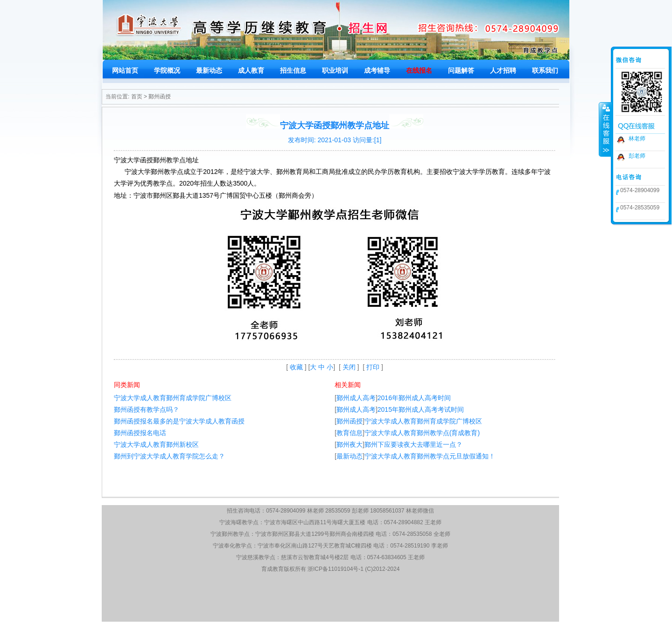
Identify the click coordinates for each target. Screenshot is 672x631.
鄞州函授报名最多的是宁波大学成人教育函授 (179, 421)
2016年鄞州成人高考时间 (414, 398)
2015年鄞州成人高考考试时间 (421, 409)
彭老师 (637, 156)
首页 (137, 97)
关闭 (349, 367)
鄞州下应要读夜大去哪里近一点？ (413, 444)
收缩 (605, 129)
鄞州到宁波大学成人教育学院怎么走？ (169, 456)
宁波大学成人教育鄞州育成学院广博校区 (173, 398)
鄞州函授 (160, 97)
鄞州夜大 (350, 444)
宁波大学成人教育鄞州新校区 (156, 444)
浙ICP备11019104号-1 (336, 569)
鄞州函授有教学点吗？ (147, 409)
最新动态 (350, 456)
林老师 (637, 139)
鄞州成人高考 (356, 398)
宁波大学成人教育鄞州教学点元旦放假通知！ (430, 456)
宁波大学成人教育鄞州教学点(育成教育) (422, 433)
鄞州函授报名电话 (140, 433)
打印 (373, 367)
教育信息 (350, 433)
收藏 (296, 367)
